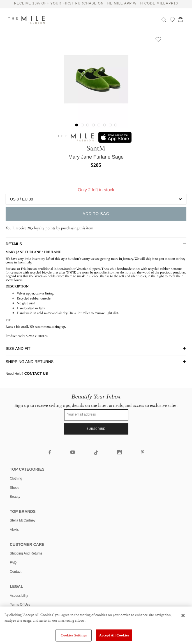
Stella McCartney (23, 520)
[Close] (183, 615)
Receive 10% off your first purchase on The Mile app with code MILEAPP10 (96, 3)
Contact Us (36, 373)
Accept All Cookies (114, 635)
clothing (16, 478)
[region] (96, 625)
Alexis (14, 530)
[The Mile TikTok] (97, 454)
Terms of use (20, 605)
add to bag (96, 214)
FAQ (13, 563)
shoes (15, 488)
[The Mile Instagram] (120, 452)
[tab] (96, 244)
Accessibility (19, 596)
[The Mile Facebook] (50, 452)
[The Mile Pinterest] (143, 452)
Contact (16, 572)
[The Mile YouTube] (73, 452)
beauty (15, 497)
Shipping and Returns (26, 553)
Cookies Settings (74, 635)
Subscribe (96, 429)
